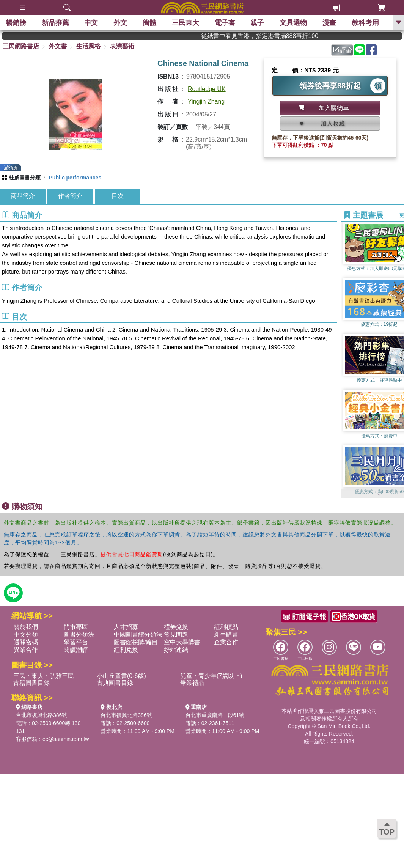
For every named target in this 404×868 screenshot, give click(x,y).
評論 (343, 50)
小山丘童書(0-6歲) (121, 676)
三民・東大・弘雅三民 (44, 676)
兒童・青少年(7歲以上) (211, 676)
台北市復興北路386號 (42, 715)
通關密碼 (26, 642)
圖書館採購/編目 (136, 642)
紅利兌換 (126, 650)
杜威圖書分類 (25, 178)
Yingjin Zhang (206, 101)
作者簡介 (70, 196)
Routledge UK (207, 89)
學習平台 (76, 642)
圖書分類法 (79, 634)
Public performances (75, 178)
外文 (120, 23)
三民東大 (185, 23)
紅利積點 (226, 627)
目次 (118, 196)
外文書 (58, 46)
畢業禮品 (192, 683)
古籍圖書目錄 (31, 683)
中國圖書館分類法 (138, 634)
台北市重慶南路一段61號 (215, 715)
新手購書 (226, 634)
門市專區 (76, 627)
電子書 (225, 23)
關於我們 (26, 627)
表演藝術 (122, 46)
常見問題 (176, 634)
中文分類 (26, 634)
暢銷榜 (16, 23)
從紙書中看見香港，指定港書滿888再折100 (273, 36)
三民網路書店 (21, 46)
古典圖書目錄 (115, 683)
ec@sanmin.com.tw (66, 739)
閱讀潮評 (76, 650)
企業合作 (226, 642)
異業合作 (26, 650)
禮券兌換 (176, 627)
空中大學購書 (182, 642)
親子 (258, 23)
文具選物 (294, 23)
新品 (55, 23)
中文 (91, 23)
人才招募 (126, 627)
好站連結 (176, 650)
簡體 (149, 23)
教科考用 (365, 23)
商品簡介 (23, 196)
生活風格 (88, 46)
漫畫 (329, 23)
